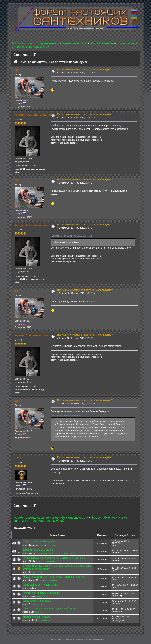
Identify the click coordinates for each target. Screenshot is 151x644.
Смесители (39, 612)
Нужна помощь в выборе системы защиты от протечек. (54, 558)
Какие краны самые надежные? (40, 542)
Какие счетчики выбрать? (37, 617)
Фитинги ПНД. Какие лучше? (39, 550)
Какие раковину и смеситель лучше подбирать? (50, 609)
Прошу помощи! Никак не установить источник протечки (54, 577)
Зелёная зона (39, 604)
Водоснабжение (48, 561)
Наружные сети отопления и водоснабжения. (58, 553)
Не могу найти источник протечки (41, 593)
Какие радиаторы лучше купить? (41, 585)
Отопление (51, 545)
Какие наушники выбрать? (37, 601)
